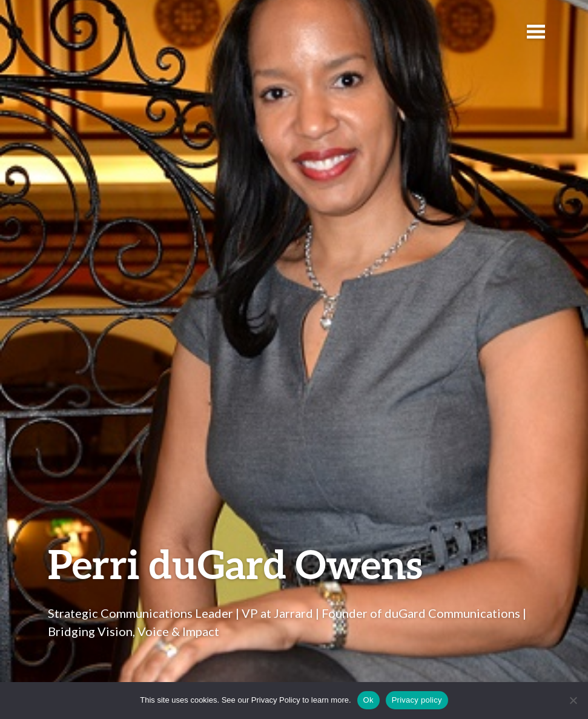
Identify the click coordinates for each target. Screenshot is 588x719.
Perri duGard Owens (235, 564)
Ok (368, 700)
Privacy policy (417, 700)
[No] (573, 700)
